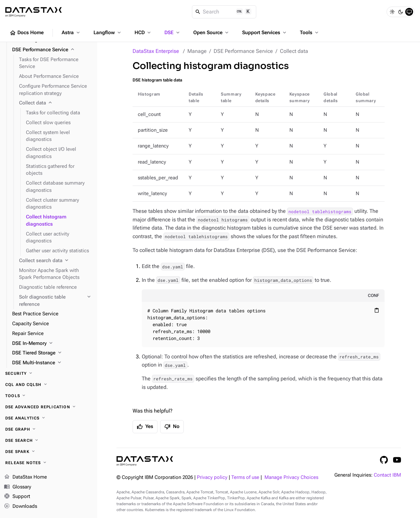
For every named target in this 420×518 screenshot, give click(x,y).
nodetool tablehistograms (320, 211)
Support (17, 497)
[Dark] (401, 12)
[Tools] (49, 396)
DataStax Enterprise (156, 51)
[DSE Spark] (49, 452)
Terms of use (245, 477)
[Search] (224, 12)
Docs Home (27, 33)
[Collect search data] (55, 261)
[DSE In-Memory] (52, 344)
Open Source (211, 33)
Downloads (21, 507)
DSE (173, 33)
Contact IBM (387, 475)
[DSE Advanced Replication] (49, 407)
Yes (145, 427)
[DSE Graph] (49, 429)
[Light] (392, 12)
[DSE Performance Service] (52, 50)
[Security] (49, 373)
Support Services (265, 33)
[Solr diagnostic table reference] (55, 301)
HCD (143, 33)
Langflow (108, 33)
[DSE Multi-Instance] (52, 363)
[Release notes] (49, 463)
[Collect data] (55, 103)
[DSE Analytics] (49, 418)
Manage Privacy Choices (291, 477)
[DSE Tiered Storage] (52, 353)
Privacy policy (212, 477)
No (172, 427)
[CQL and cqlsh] (49, 385)
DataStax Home (25, 477)
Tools (310, 33)
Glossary (18, 487)
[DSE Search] (49, 440)
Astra (71, 33)
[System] (409, 12)
